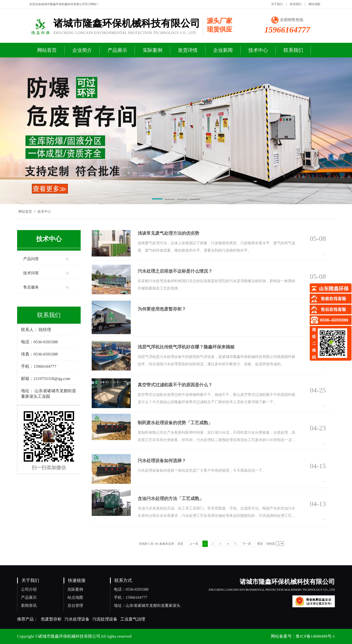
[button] (157, 200)
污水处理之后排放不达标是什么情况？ (175, 271)
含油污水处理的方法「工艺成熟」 (171, 499)
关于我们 (277, 4)
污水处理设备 (77, 619)
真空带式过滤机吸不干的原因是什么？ (175, 385)
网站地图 (314, 4)
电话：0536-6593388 (131, 589)
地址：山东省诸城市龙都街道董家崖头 (147, 605)
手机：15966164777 (131, 597)
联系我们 (296, 4)
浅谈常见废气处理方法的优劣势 (168, 233)
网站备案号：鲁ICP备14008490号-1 (303, 636)
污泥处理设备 (105, 619)
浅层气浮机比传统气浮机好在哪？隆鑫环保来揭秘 (186, 347)
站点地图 (75, 597)
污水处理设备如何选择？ (162, 461)
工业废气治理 (133, 619)
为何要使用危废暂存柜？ (162, 309)
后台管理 (75, 605)
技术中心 (44, 211)
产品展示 (29, 597)
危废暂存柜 (51, 619)
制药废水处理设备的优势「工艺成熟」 (175, 423)
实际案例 (75, 589)
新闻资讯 (29, 605)
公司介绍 (29, 589)
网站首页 (25, 211)
